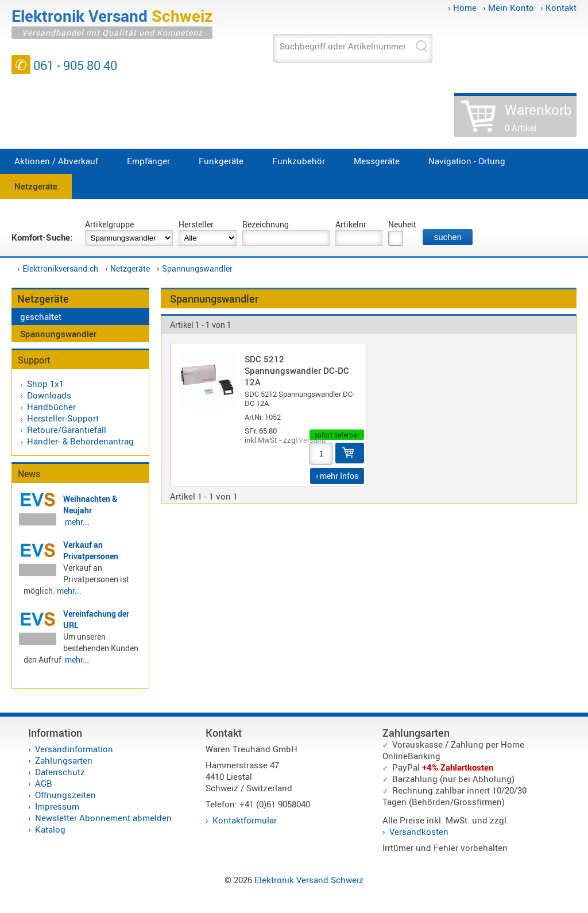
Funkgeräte (221, 161)
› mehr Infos (337, 476)
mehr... (77, 522)
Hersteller (196, 224)
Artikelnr (351, 224)
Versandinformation (74, 749)
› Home (462, 7)
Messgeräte (377, 161)
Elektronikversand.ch (60, 268)
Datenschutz (60, 772)
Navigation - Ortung (467, 161)
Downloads (49, 395)
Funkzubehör (299, 161)
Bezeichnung (266, 224)
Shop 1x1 (45, 384)
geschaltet (41, 316)
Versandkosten (419, 831)
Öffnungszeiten (65, 795)
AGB (44, 783)
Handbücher (51, 407)
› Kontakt (558, 7)
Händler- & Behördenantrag (80, 441)
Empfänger (148, 161)
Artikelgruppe (109, 224)
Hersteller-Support (63, 418)
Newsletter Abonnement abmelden (103, 818)
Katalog (50, 829)
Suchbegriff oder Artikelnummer (343, 46)
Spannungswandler (197, 268)
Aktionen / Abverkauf (56, 161)
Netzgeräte (36, 186)
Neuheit (402, 224)
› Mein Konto (508, 7)
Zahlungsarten (64, 760)
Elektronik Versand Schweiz (309, 880)
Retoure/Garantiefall (67, 430)
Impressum (57, 806)
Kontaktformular (245, 820)
